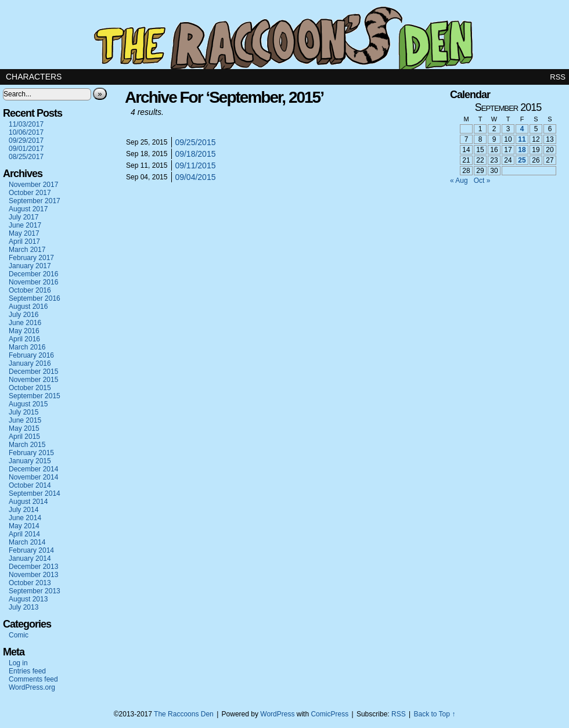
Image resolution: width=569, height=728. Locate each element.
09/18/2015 (195, 154)
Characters (34, 77)
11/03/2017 (26, 124)
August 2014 (28, 502)
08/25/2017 (26, 157)
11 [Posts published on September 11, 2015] (522, 139)
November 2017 (33, 185)
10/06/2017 (26, 132)
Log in (18, 663)
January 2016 (30, 363)
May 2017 (24, 233)
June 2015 (25, 420)
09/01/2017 (26, 149)
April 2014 (24, 534)
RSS (558, 77)
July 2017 (24, 217)
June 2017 (25, 225)
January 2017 (30, 266)
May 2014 (24, 526)
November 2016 (33, 282)
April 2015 (24, 437)
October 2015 (30, 388)
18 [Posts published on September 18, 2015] (522, 150)
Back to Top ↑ (434, 714)
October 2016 (30, 290)
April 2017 (24, 242)
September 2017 (35, 201)
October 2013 (30, 583)
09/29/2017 (26, 140)
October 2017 (30, 193)
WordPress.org (32, 687)
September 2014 (35, 493)
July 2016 (24, 315)
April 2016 (24, 339)
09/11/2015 (195, 165)
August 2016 (28, 307)
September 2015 (35, 396)
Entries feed (27, 671)
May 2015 (24, 428)
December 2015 (33, 372)
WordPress (277, 714)
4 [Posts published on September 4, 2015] (522, 129)
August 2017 (28, 209)
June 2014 (25, 518)
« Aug (459, 181)
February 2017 (31, 258)
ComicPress (329, 714)
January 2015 (30, 461)
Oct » (482, 181)
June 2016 (25, 323)
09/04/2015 (195, 177)
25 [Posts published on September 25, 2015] (522, 160)
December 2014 (33, 469)
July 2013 (24, 607)
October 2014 (30, 485)
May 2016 (24, 331)
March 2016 (27, 347)
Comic (19, 635)
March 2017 (27, 250)
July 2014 (24, 510)
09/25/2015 (195, 142)
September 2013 (35, 591)
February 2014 (31, 550)
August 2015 (28, 404)
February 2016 (31, 355)
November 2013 (33, 575)
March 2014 (27, 542)
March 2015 (27, 445)
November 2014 (33, 477)
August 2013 (28, 599)
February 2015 (31, 453)
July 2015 (24, 412)
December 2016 (33, 274)
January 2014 (30, 558)
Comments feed (33, 679)
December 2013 (33, 567)
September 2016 (35, 298)
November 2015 (33, 380)
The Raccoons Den (284, 35)
